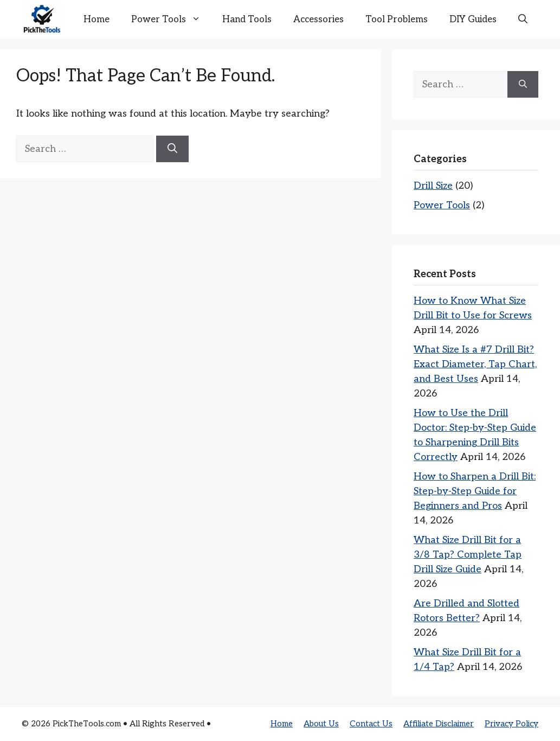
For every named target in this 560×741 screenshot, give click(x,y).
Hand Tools (247, 20)
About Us (321, 724)
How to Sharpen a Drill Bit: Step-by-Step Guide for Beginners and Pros (475, 491)
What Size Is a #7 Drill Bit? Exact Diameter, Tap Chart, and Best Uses (475, 364)
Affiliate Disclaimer (439, 724)
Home (96, 20)
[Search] (172, 149)
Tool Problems (397, 20)
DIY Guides (473, 20)
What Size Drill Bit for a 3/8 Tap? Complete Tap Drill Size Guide (468, 555)
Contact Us (371, 724)
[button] (523, 20)
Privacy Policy (511, 724)
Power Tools (171, 20)
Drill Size (433, 186)
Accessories (318, 20)
